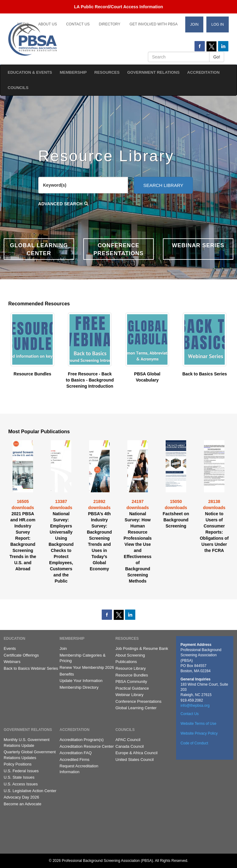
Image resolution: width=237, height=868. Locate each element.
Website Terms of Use (199, 724)
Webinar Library (130, 695)
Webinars (12, 662)
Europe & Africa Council (136, 753)
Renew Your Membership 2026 (87, 667)
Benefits (67, 674)
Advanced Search (60, 204)
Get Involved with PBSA (154, 24)
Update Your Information (81, 681)
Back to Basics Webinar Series (31, 668)
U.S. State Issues (19, 777)
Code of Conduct (194, 743)
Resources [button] (107, 72)
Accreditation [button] (203, 72)
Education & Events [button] (30, 72)
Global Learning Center (136, 708)
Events (10, 648)
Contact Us (78, 24)
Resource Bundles (132, 675)
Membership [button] (73, 72)
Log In (218, 24)
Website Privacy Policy (199, 733)
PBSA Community (131, 682)
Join (194, 24)
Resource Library (131, 668)
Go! (217, 57)
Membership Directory (79, 687)
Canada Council (130, 746)
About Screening (130, 655)
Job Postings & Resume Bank (142, 648)
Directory (110, 24)
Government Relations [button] (153, 72)
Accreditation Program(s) (82, 740)
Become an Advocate (23, 804)
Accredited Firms (75, 760)
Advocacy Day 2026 (21, 797)
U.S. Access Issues (21, 784)
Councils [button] (18, 88)
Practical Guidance (132, 688)
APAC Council (128, 740)
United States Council (135, 760)
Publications (126, 662)
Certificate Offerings (21, 655)
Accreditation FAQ (76, 753)
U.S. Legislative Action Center (30, 791)
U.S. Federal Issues (21, 771)
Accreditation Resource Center (87, 746)
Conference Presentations (138, 701)
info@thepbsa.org (195, 706)
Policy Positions (18, 764)
